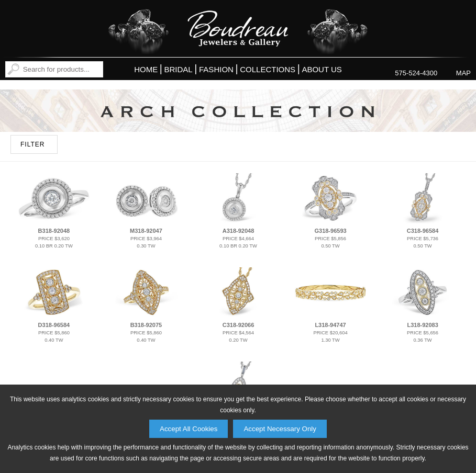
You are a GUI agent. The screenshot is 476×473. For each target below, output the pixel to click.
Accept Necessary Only (280, 429)
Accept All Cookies (189, 429)
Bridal (179, 69)
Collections (268, 69)
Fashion (216, 69)
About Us (322, 69)
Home (146, 69)
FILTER (32, 144)
